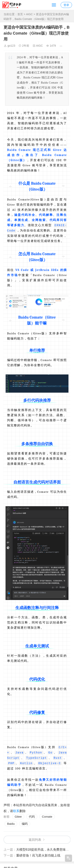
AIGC (29, 14)
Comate (47, 815)
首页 (20, 14)
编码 (25, 822)
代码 (32, 815)
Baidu (11, 822)
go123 (11, 46)
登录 (66, 5)
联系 (16, 810)
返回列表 (35, 838)
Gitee (18, 815)
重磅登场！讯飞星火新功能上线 (38, 854)
